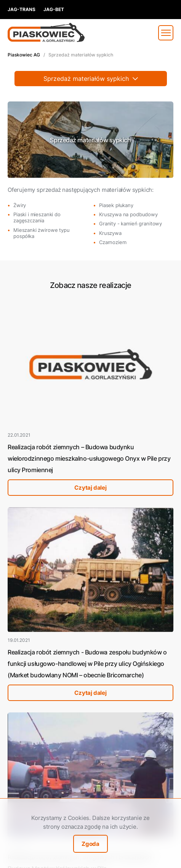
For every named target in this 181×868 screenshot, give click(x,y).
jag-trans (22, 9)
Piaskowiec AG (24, 55)
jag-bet (54, 9)
